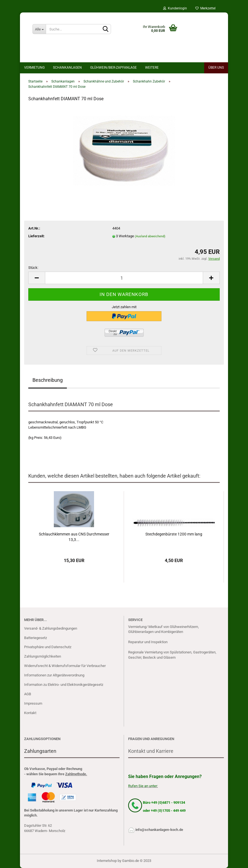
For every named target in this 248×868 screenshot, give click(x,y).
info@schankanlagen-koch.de (159, 830)
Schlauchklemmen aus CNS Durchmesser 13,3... (74, 537)
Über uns (216, 68)
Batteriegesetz (36, 638)
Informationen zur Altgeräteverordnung (54, 675)
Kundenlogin (175, 8)
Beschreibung (48, 380)
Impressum (33, 703)
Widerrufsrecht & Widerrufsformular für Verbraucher (65, 666)
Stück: (33, 268)
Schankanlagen (67, 68)
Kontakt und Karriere (151, 751)
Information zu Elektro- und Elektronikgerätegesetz (64, 685)
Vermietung (34, 68)
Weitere (152, 68)
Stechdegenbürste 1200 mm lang (174, 534)
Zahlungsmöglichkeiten (43, 656)
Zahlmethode (76, 774)
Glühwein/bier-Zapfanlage (113, 68)
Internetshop (107, 861)
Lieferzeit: (36, 236)
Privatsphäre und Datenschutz (48, 647)
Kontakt (30, 713)
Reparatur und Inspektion (148, 642)
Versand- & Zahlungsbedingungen (51, 628)
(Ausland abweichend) (150, 236)
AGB (28, 694)
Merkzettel (205, 8)
